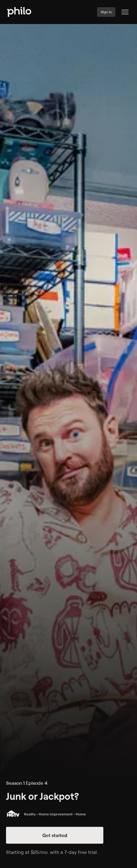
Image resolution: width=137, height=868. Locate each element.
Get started (55, 835)
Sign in (106, 12)
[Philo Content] (125, 12)
